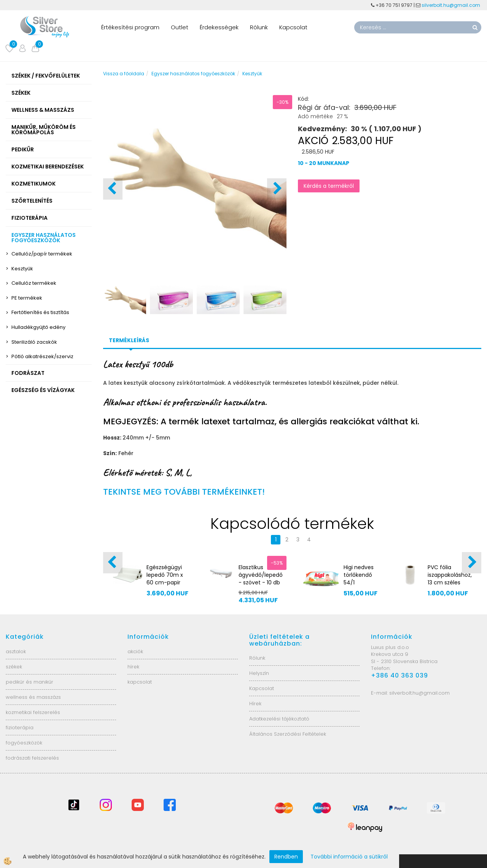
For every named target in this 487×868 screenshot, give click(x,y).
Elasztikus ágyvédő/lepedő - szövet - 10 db (261, 575)
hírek (133, 667)
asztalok (16, 651)
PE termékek (27, 298)
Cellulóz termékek (34, 283)
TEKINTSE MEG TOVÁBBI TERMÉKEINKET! (184, 492)
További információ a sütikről (349, 857)
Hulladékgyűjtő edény (38, 327)
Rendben (286, 857)
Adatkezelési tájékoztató (279, 719)
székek (14, 667)
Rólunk (259, 27)
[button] (277, 189)
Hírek (255, 704)
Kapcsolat (293, 27)
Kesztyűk (22, 269)
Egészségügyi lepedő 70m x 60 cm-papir (165, 575)
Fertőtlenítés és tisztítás (40, 312)
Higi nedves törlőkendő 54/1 (359, 575)
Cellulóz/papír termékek (42, 254)
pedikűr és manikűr (29, 682)
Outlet (180, 27)
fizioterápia (20, 728)
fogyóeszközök (24, 743)
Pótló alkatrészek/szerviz (42, 356)
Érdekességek (219, 27)
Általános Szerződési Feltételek (288, 734)
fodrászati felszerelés (32, 758)
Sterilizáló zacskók (34, 342)
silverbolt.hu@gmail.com (451, 5)
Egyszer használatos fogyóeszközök (193, 74)
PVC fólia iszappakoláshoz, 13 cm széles (450, 575)
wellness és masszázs (33, 697)
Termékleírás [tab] (129, 340)
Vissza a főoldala (124, 74)
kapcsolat (140, 682)
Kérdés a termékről (329, 186)
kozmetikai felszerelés (33, 712)
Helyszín (259, 673)
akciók (135, 651)
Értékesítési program (130, 27)
